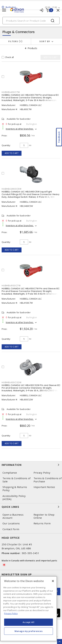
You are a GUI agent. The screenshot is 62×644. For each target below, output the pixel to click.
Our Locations (11, 523)
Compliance (10, 473)
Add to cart (12, 153)
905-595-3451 (31, 553)
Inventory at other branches (20, 129)
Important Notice (44, 487)
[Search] (31, 21)
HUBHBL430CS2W (12, 382)
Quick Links (31, 507)
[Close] (53, 581)
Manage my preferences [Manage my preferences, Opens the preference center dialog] (29, 631)
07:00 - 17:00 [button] (51, 7)
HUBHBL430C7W (11, 92)
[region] (29, 609)
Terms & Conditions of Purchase (48, 480)
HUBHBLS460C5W (12, 189)
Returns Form (42, 523)
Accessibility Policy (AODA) (14, 498)
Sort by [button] (45, 41)
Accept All (29, 622)
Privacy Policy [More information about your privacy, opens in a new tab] (11, 613)
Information (31, 465)
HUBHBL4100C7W (11, 286)
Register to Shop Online (44, 516)
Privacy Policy (42, 473)
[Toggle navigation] (4, 10)
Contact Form (11, 529)
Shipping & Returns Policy (15, 489)
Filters (15, 41)
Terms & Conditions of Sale (16, 480)
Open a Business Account (13, 516)
